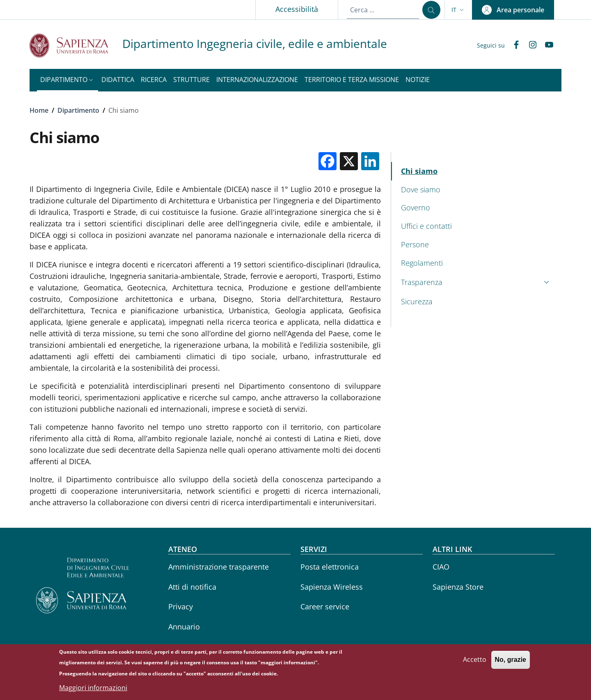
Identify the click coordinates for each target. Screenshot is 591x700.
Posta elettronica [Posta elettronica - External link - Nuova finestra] (330, 567)
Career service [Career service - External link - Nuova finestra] (325, 607)
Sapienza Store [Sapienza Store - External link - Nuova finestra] (458, 587)
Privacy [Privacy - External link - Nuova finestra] (181, 607)
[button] (458, 10)
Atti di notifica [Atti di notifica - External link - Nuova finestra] (192, 587)
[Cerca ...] (431, 10)
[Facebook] (513, 46)
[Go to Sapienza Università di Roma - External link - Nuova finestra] (76, 45)
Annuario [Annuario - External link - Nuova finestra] (184, 627)
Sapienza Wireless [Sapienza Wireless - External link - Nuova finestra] (332, 587)
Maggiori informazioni (93, 690)
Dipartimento (78, 110)
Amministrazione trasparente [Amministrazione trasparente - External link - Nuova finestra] (219, 567)
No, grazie (511, 662)
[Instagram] (529, 46)
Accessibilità (297, 9)
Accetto (475, 662)
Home (39, 110)
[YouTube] (546, 46)
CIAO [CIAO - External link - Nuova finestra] (441, 567)
